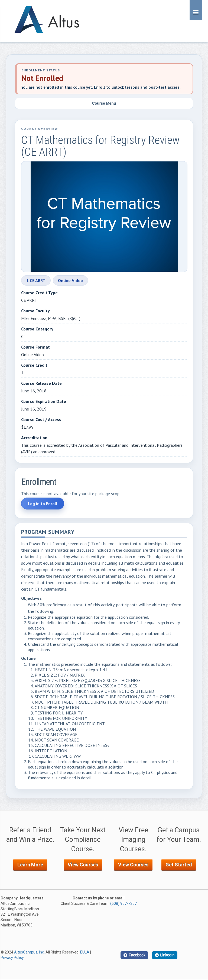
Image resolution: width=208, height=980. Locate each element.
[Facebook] (134, 955)
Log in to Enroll (43, 504)
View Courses (83, 865)
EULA (85, 952)
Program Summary (48, 532)
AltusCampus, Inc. (29, 952)
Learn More (30, 865)
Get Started (179, 865)
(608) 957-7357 (123, 903)
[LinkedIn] (165, 955)
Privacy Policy (12, 958)
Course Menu (104, 103)
